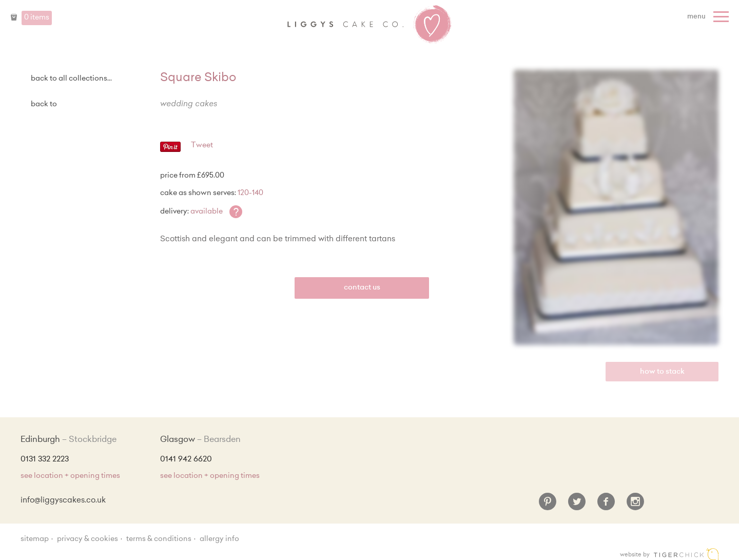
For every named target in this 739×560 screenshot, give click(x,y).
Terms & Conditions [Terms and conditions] (159, 539)
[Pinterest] (548, 506)
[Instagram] (635, 506)
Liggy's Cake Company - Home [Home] (369, 25)
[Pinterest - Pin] (170, 150)
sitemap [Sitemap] (35, 539)
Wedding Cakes (189, 104)
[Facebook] (606, 506)
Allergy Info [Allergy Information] (219, 539)
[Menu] (709, 17)
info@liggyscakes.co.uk (63, 501)
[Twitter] (577, 506)
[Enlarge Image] (616, 207)
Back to (44, 105)
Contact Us (362, 288)
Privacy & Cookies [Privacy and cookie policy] (87, 539)
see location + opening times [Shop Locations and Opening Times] (70, 476)
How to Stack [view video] (662, 372)
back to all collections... (71, 79)
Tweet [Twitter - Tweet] (202, 146)
